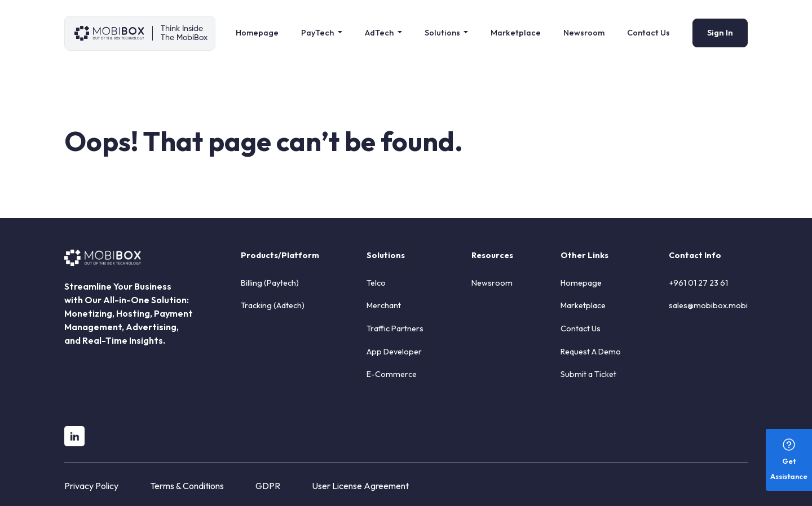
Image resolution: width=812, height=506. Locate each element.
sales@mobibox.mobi (708, 305)
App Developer (394, 352)
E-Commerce (392, 374)
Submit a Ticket (588, 374)
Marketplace (516, 33)
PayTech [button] (318, 33)
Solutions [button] (443, 33)
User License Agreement (360, 486)
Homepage (257, 33)
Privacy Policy (91, 486)
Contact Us (648, 33)
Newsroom (584, 33)
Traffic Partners (395, 329)
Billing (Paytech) (270, 283)
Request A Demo (591, 352)
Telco (376, 283)
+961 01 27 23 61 (698, 283)
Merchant (384, 305)
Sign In (720, 33)
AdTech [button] (380, 33)
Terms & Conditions (187, 486)
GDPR (268, 486)
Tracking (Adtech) (273, 305)
